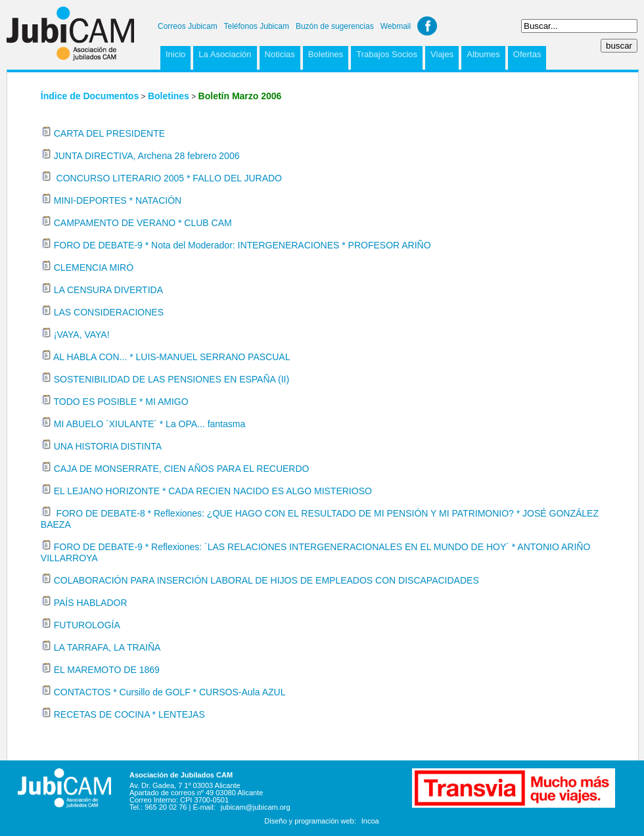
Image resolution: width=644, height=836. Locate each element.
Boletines (326, 54)
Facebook (427, 26)
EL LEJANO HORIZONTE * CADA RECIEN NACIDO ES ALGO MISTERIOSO (213, 491)
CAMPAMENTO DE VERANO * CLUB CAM (143, 223)
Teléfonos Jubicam (257, 26)
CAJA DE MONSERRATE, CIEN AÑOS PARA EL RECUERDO (182, 469)
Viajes (442, 54)
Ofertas (527, 54)
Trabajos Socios (387, 54)
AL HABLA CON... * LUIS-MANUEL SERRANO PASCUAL (172, 357)
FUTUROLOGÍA (87, 625)
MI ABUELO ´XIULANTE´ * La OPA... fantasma (150, 424)
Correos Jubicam (188, 26)
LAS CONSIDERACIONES (109, 312)
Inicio (175, 54)
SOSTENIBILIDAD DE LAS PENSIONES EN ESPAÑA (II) (172, 379)
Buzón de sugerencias (335, 26)
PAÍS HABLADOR (91, 603)
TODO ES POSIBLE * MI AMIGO (121, 402)
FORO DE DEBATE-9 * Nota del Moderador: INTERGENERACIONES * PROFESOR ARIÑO (242, 245)
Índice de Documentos (90, 96)
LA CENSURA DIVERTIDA (108, 290)
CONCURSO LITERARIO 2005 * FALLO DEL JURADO (168, 178)
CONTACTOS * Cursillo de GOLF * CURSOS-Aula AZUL (170, 692)
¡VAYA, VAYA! (82, 335)
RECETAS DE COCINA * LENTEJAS (129, 714)
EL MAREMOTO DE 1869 (107, 670)
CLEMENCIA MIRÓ (94, 267)
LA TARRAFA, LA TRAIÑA (107, 647)
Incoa (370, 821)
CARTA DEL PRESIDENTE (109, 133)
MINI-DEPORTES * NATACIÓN (118, 200)
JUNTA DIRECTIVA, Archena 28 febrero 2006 (147, 156)
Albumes (483, 54)
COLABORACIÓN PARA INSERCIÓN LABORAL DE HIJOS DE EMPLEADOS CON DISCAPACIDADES (266, 580)
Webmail (396, 26)
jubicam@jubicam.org (256, 807)
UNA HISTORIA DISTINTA (108, 446)
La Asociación (225, 54)
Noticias (280, 54)
